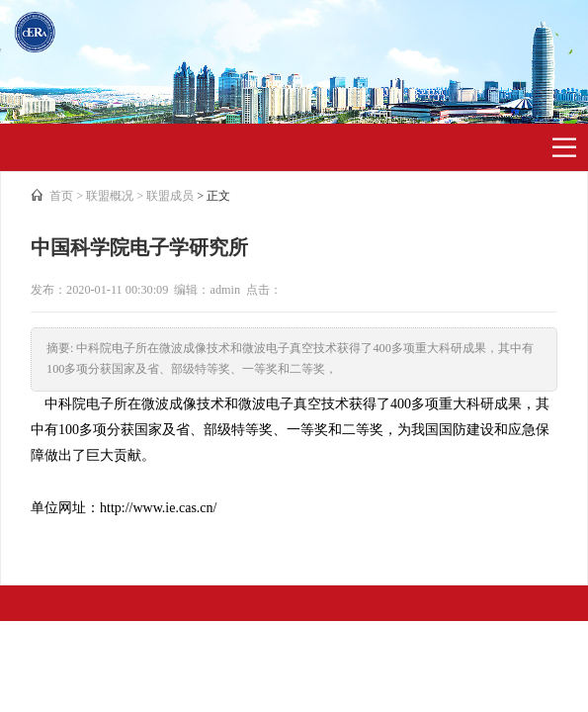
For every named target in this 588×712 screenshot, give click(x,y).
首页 (61, 196)
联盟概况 (110, 196)
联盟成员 (170, 196)
